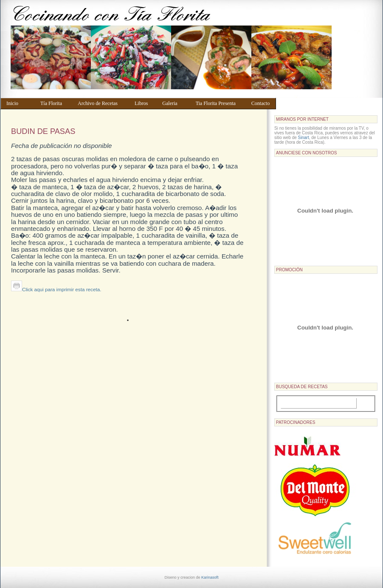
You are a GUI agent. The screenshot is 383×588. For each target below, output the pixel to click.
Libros (144, 103)
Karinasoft (210, 577)
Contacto (262, 103)
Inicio (19, 103)
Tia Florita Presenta (220, 103)
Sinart (304, 138)
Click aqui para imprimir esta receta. (56, 289)
